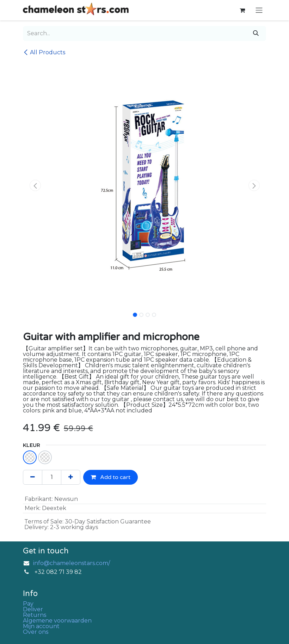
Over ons (36, 632)
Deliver (33, 609)
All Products (44, 52)
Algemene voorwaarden (57, 621)
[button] (35, 185)
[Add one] (71, 477)
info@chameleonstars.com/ (72, 563)
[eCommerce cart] (242, 10)
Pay (28, 604)
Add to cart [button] (110, 477)
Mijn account (41, 626)
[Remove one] (33, 477)
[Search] (256, 33)
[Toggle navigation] (259, 10)
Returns (35, 615)
